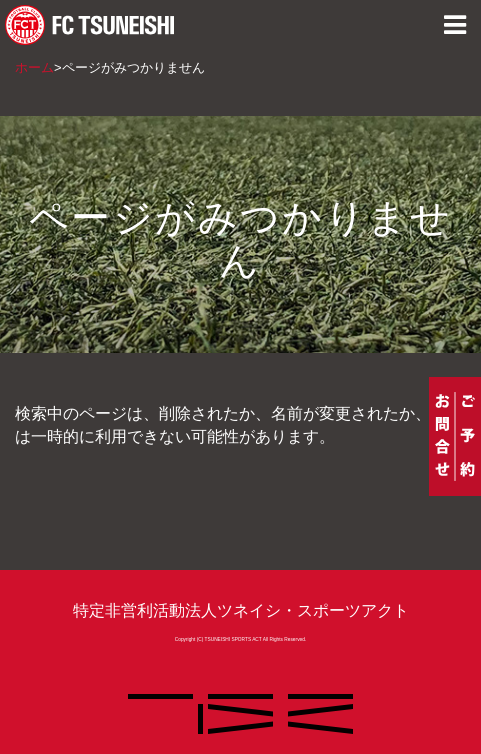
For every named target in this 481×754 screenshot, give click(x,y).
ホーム (34, 67)
